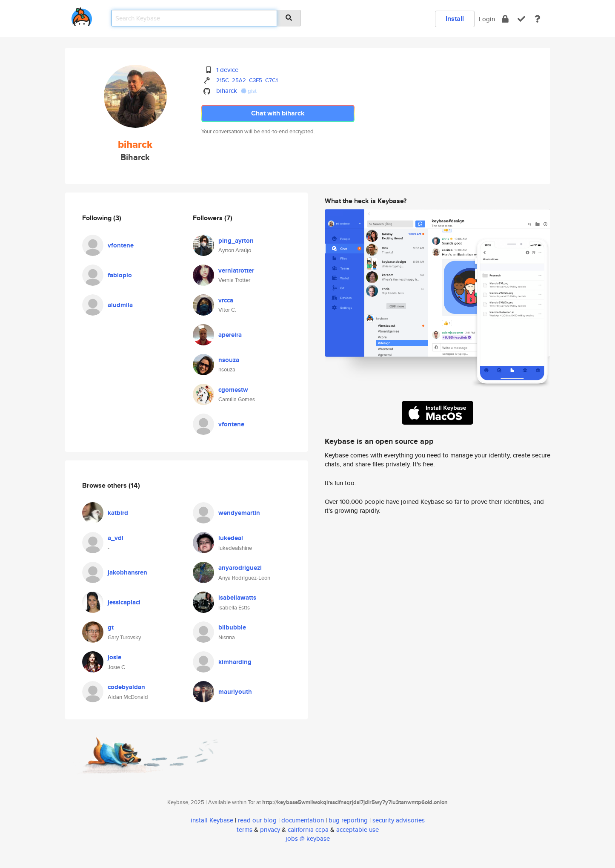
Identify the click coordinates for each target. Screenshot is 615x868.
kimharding (235, 662)
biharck (227, 91)
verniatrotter (236, 270)
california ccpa (308, 829)
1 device (227, 70)
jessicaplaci (124, 602)
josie (114, 657)
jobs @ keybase (308, 838)
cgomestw (233, 390)
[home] (82, 15)
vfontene (121, 245)
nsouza (229, 360)
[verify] (521, 19)
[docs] (538, 19)
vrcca (226, 300)
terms (245, 829)
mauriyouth (235, 692)
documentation (303, 820)
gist (249, 91)
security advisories (399, 820)
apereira (230, 335)
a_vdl (116, 538)
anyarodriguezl (240, 568)
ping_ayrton (236, 241)
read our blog (257, 820)
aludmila (120, 305)
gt (111, 627)
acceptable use (358, 829)
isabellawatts (237, 598)
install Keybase (212, 820)
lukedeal (231, 538)
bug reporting (348, 820)
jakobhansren (127, 572)
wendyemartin (239, 513)
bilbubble (232, 627)
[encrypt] (505, 19)
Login (487, 19)
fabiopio (120, 275)
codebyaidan (126, 687)
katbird (118, 513)
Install (455, 19)
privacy (270, 829)
